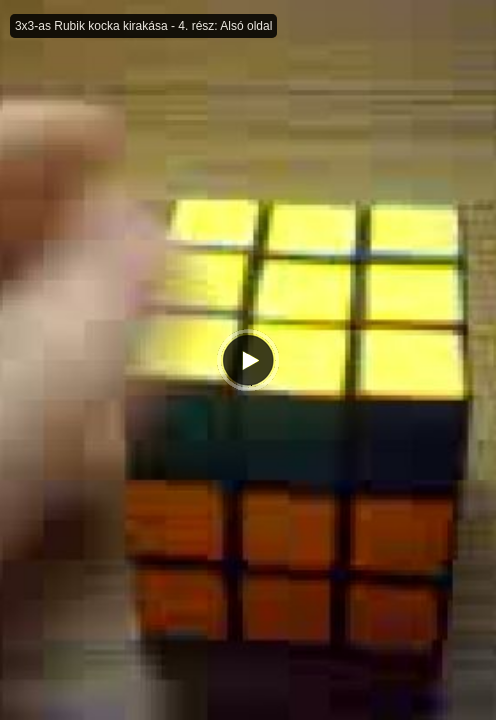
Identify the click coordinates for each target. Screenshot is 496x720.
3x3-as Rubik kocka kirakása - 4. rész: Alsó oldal (143, 26)
